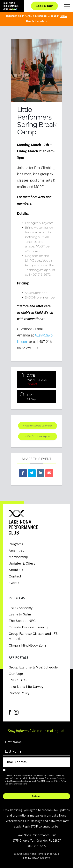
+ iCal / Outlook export (38, 436)
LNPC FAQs (18, 680)
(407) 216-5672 (36, 846)
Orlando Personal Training (28, 627)
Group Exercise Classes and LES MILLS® (33, 636)
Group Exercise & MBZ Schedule (33, 667)
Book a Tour (44, 6)
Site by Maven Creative (37, 858)
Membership (18, 557)
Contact (15, 577)
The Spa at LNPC (22, 621)
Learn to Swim (20, 614)
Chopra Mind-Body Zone (28, 646)
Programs (16, 544)
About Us (16, 570)
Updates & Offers (22, 564)
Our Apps (16, 674)
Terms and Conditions (18, 784)
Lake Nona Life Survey (26, 687)
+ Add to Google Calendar (37, 426)
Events (14, 583)
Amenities (16, 551)
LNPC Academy (21, 608)
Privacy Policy (19, 693)
